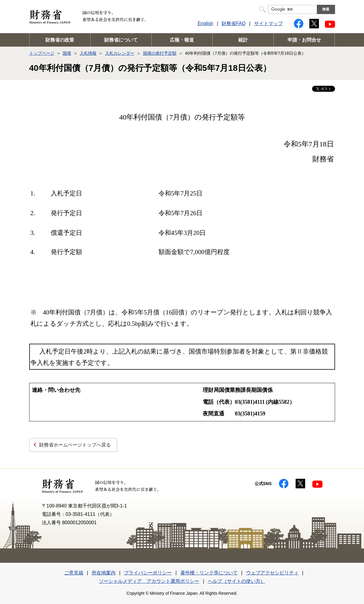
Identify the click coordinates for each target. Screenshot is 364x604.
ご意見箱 (74, 573)
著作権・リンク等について (209, 573)
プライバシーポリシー (148, 573)
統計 (243, 40)
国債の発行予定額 (160, 53)
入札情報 (88, 53)
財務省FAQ (234, 23)
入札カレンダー (120, 53)
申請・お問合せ (304, 40)
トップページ (42, 53)
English (205, 23)
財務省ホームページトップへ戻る (75, 445)
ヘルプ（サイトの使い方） (236, 581)
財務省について (121, 40)
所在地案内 (104, 573)
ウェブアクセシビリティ (272, 573)
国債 (67, 53)
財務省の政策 (60, 40)
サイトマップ (268, 23)
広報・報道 (182, 40)
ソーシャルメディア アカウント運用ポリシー (149, 581)
